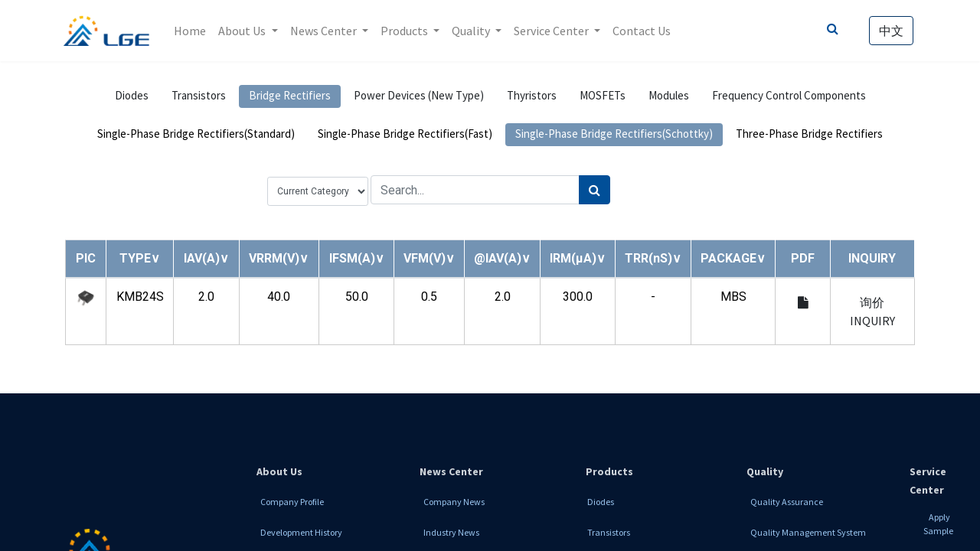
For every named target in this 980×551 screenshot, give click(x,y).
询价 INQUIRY (872, 311)
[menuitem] (192, 31)
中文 (890, 31)
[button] (140, 258)
